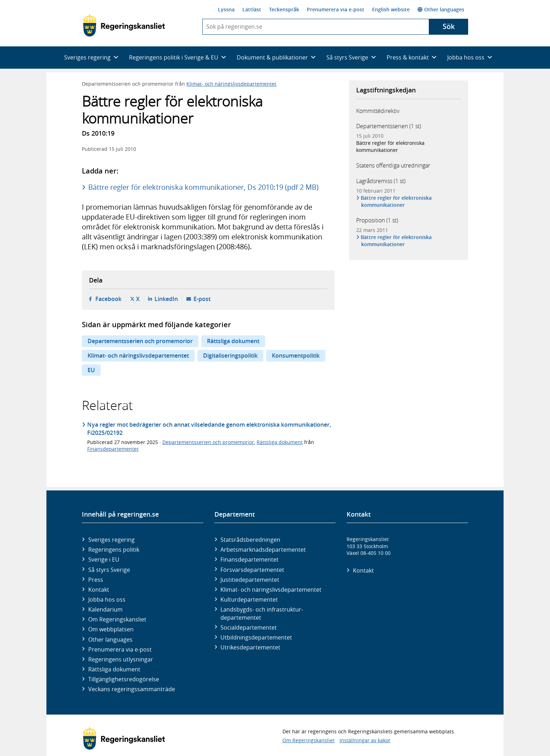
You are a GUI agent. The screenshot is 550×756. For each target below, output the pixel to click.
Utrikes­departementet (250, 647)
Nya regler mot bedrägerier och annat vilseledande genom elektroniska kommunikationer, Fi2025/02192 (209, 428)
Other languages (441, 9)
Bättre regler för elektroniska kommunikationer (390, 146)
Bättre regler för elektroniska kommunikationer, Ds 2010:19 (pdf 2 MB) (203, 187)
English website (391, 9)
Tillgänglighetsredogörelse (124, 679)
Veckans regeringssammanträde (132, 689)
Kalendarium (105, 609)
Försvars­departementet (252, 570)
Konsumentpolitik (296, 356)
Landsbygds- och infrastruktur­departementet (262, 613)
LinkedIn (166, 299)
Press (96, 580)
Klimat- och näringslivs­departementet (271, 590)
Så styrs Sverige (109, 570)
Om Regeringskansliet (117, 619)
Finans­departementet (249, 559)
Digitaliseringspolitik (230, 356)
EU (91, 370)
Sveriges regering (111, 540)
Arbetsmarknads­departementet (263, 550)
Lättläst (252, 9)
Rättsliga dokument (233, 341)
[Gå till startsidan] (124, 25)
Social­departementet (249, 627)
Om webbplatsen (111, 629)
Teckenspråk (284, 9)
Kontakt (99, 590)
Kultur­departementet (249, 599)
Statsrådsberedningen (250, 540)
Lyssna (226, 9)
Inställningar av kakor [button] (365, 740)
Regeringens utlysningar (121, 659)
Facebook (108, 299)
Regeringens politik (114, 550)
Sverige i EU (104, 559)
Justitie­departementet (250, 580)
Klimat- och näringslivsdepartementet (231, 84)
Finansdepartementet (113, 449)
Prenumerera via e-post (336, 9)
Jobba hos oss (107, 599)
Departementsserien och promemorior (140, 341)
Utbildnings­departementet (256, 637)
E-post (202, 299)
